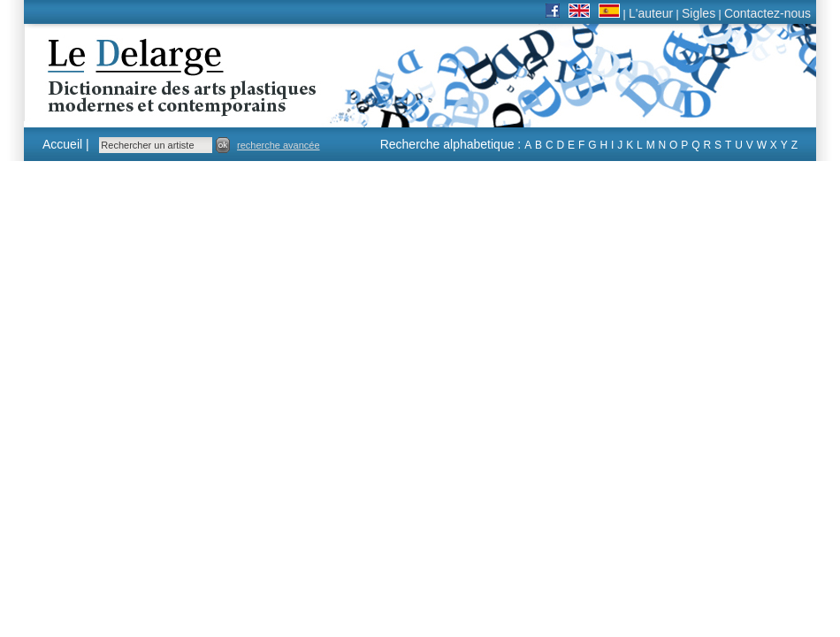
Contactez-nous (767, 13)
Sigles (699, 13)
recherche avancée (279, 145)
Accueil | (66, 144)
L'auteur (651, 13)
